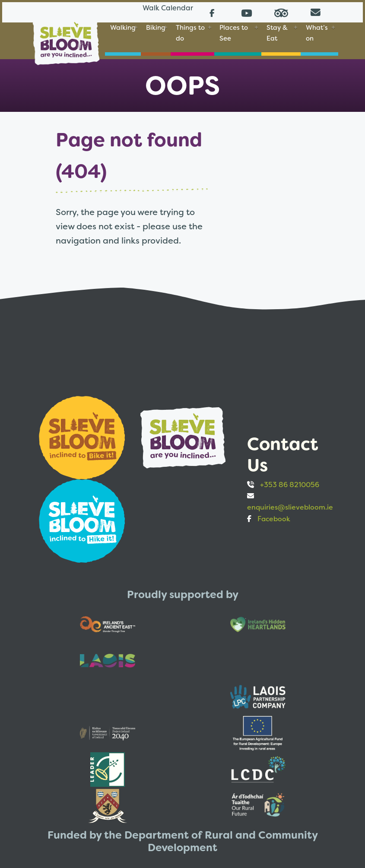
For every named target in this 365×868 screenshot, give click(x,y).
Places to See (234, 32)
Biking (156, 27)
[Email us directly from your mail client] (316, 11)
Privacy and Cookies (298, 812)
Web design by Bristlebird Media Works (268, 845)
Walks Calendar (60, 812)
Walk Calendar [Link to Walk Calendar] (153, 11)
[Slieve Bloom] (66, 36)
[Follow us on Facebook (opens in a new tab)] (212, 11)
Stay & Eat (277, 32)
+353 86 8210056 (290, 481)
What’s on (317, 32)
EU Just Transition (129, 812)
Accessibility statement (212, 812)
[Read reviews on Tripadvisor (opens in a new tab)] (281, 11)
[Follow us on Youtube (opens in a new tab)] (247, 11)
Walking (123, 27)
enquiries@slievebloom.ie (290, 503)
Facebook (274, 515)
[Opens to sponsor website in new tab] (83, 433)
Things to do (190, 32)
